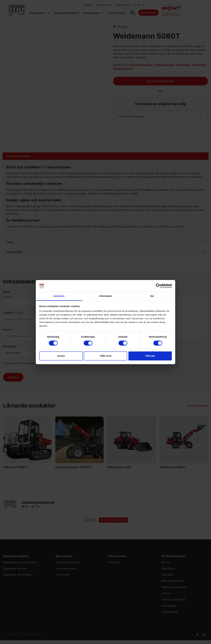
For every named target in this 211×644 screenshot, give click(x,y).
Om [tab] (152, 296)
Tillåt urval (106, 356)
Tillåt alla (150, 356)
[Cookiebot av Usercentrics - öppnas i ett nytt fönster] (158, 286)
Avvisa (61, 356)
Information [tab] (106, 296)
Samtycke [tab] (59, 296)
